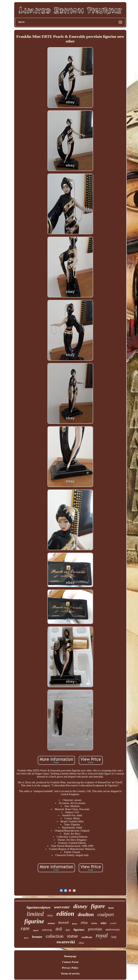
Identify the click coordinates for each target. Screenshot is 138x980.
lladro (75, 924)
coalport (106, 914)
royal (102, 935)
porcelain (95, 929)
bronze (37, 937)
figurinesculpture (39, 907)
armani (51, 923)
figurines (79, 930)
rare (25, 928)
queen (26, 938)
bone (111, 908)
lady (114, 937)
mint (103, 923)
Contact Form (70, 962)
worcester (62, 907)
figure (98, 906)
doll (59, 929)
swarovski (66, 942)
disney (80, 906)
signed (36, 930)
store (68, 930)
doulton (86, 914)
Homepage (70, 956)
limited (35, 914)
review (94, 923)
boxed (63, 923)
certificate (87, 937)
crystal (113, 923)
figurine (34, 921)
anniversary (113, 930)
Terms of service (70, 974)
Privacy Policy (70, 968)
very (50, 915)
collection (55, 936)
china (81, 943)
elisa (84, 923)
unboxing (47, 930)
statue (73, 936)
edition (65, 914)
